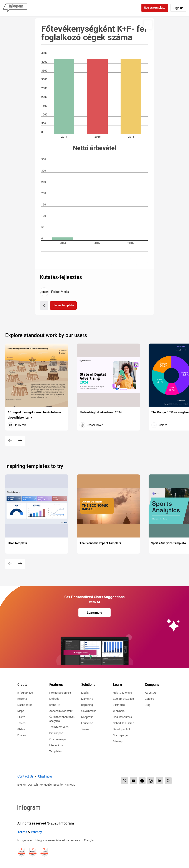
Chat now (45, 776)
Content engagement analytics (62, 719)
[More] (148, 25)
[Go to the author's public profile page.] (54, 292)
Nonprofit (87, 717)
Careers (149, 699)
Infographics (25, 693)
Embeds (54, 699)
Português (46, 785)
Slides (21, 729)
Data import (56, 733)
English (22, 785)
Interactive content (60, 693)
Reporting (87, 705)
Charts (21, 717)
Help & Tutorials (122, 693)
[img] (64, 96)
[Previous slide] (10, 441)
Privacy (36, 832)
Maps (21, 711)
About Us (151, 693)
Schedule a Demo (124, 723)
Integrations (56, 745)
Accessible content (61, 711)
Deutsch (33, 785)
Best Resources (122, 717)
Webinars (119, 711)
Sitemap (118, 741)
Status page (120, 735)
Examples (119, 705)
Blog (148, 705)
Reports (22, 699)
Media (85, 693)
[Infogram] (15, 8)
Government (89, 711)
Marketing (87, 699)
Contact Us (25, 776)
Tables (21, 723)
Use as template (155, 8)
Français (70, 785)
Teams (85, 729)
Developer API (121, 729)
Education (87, 723)
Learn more (94, 613)
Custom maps (58, 739)
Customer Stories (123, 699)
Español (58, 785)
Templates (56, 751)
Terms (22, 832)
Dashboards (25, 705)
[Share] (44, 305)
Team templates (59, 727)
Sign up (178, 8)
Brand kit (55, 705)
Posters (22, 735)
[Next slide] (20, 441)
